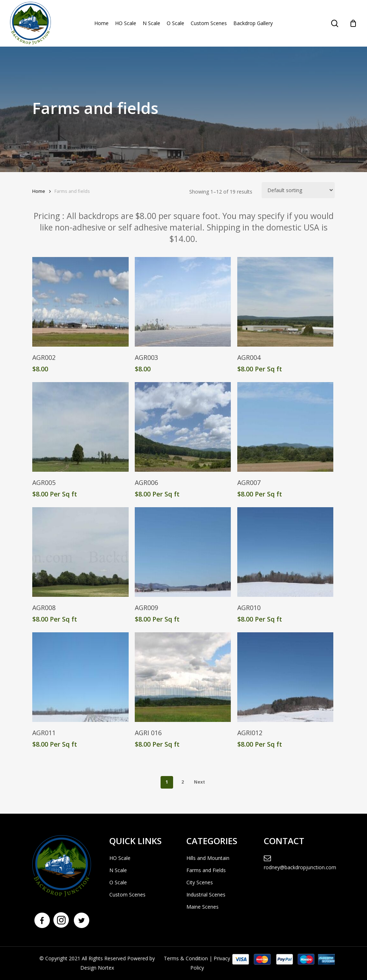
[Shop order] (298, 190)
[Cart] (353, 23)
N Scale (118, 870)
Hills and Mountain (208, 858)
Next (199, 782)
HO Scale (120, 858)
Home (39, 191)
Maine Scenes (202, 907)
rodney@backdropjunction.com (299, 863)
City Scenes (200, 882)
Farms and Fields (206, 870)
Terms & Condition (186, 958)
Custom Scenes (127, 895)
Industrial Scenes (206, 895)
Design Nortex (97, 968)
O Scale (118, 882)
